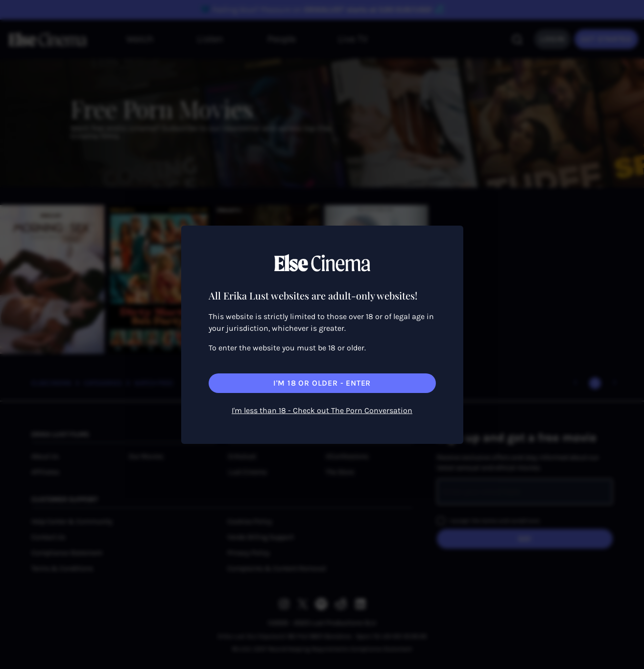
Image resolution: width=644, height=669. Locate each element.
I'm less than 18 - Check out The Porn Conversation (322, 410)
